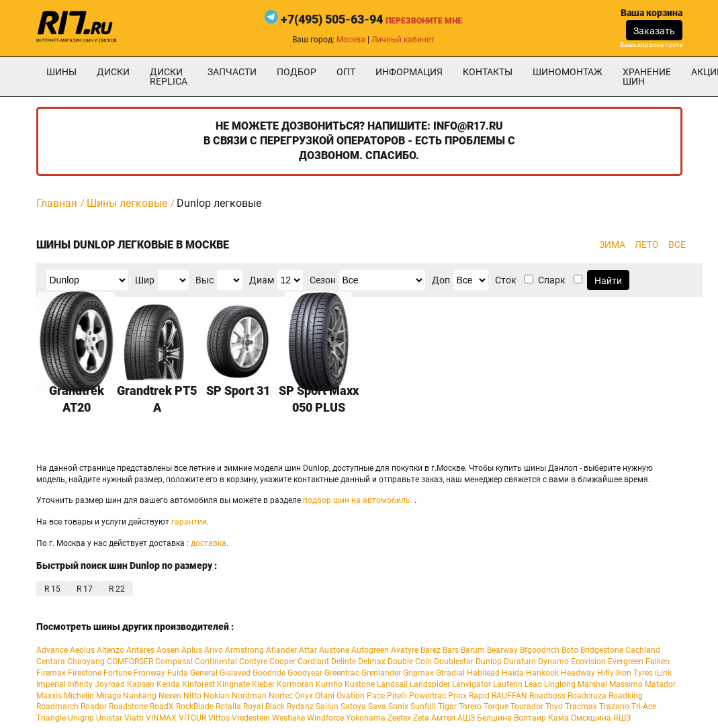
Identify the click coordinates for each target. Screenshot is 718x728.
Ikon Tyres (634, 673)
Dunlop (489, 662)
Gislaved (235, 673)
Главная (57, 203)
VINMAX (161, 718)
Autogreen (370, 650)
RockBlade (195, 707)
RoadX (162, 707)
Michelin (79, 696)
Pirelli (397, 696)
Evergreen (626, 662)
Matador (660, 684)
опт (346, 72)
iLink (663, 673)
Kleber (263, 684)
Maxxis (49, 696)
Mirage (108, 696)
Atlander (281, 650)
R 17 (85, 589)
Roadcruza (587, 696)
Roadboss (547, 696)
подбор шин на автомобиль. (358, 500)
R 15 (52, 589)
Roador (94, 707)
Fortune (118, 673)
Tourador (527, 707)
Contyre (253, 662)
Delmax (372, 662)
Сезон (323, 280)
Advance (52, 650)
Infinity (80, 684)
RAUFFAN (509, 696)
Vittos (219, 718)
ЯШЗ (622, 718)
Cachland (643, 650)
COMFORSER (130, 662)
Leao (533, 684)
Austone (334, 650)
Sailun (327, 707)
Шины (61, 72)
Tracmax (581, 707)
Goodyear (305, 673)
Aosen (168, 650)
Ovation (351, 696)
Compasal (174, 662)
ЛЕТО (647, 244)
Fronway (149, 673)
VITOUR (192, 718)
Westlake (288, 718)
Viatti (134, 718)
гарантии (189, 522)
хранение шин (647, 77)
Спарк (552, 280)
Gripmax (418, 673)
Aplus (192, 650)
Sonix (398, 707)
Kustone (360, 684)
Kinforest (198, 684)
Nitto (192, 696)
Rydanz (300, 707)
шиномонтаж (568, 72)
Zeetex (399, 718)
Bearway (502, 650)
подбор (297, 72)
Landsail (392, 684)
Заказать (654, 31)
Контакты (488, 72)
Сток (506, 280)
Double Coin (410, 662)
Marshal (592, 684)
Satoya (353, 707)
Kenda (168, 684)
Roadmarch (57, 707)
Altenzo (110, 650)
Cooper (282, 662)
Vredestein (251, 718)
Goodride (269, 673)
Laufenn (508, 684)
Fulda (178, 673)
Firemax (51, 673)
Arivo (214, 650)
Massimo (626, 684)
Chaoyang (86, 662)
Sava (377, 707)
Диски (113, 72)
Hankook (542, 673)
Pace (376, 696)
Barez (431, 650)
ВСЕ (677, 244)
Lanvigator (472, 684)
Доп (441, 280)
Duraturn (520, 662)
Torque (496, 707)
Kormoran (295, 684)
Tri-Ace (644, 707)
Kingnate (233, 684)
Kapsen (141, 684)
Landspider (430, 684)
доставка (209, 543)
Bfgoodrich (540, 650)
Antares (140, 650)
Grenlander (381, 673)
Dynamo (553, 662)
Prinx (457, 696)
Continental (216, 662)
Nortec (281, 696)
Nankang (140, 696)
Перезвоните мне (424, 21)
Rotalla (228, 707)
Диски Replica (169, 77)
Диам (262, 280)
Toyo (554, 707)
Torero (470, 707)
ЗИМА (612, 244)
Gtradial (450, 673)
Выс (205, 280)
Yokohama (366, 718)
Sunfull (423, 707)
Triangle (51, 718)
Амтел (443, 718)
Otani (325, 696)
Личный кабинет (403, 40)
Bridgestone (602, 650)
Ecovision (588, 662)
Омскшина (591, 718)
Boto (570, 650)
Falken (658, 662)
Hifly (605, 673)
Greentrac (342, 673)
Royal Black (264, 707)
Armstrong (244, 650)
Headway (578, 673)
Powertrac (428, 696)
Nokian (217, 696)
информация (409, 72)
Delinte (344, 662)
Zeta (421, 718)
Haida (513, 673)
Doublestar (454, 662)
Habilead (483, 673)
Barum (473, 650)
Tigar (447, 707)
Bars (451, 650)
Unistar (109, 718)
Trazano (614, 707)
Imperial (51, 684)
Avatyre (405, 650)
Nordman (249, 696)
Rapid (479, 696)
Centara (51, 662)
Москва (351, 40)
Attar (308, 650)
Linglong (560, 684)
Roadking (626, 696)
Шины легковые (127, 203)
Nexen (170, 696)
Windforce (325, 718)
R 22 (117, 589)
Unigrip (81, 718)
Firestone (85, 673)
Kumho (329, 684)
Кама (558, 718)
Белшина (494, 718)
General (204, 673)
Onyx (304, 696)
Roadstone (128, 707)
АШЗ (466, 718)
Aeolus (82, 650)
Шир (145, 280)
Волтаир (530, 718)
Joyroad (110, 684)
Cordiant (313, 662)
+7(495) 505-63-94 (332, 19)
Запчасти (232, 72)
